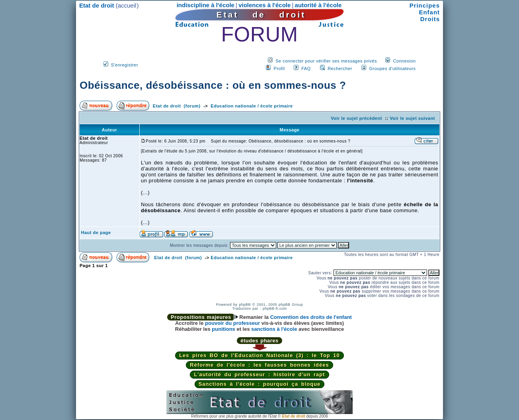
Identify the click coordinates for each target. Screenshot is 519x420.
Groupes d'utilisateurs (392, 68)
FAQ (306, 68)
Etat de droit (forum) (177, 106)
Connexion (404, 61)
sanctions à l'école (274, 329)
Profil (279, 68)
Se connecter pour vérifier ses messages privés (326, 61)
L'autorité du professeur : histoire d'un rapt (259, 374)
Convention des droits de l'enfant (311, 317)
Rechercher (340, 68)
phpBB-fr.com (275, 309)
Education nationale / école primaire (252, 106)
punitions (223, 329)
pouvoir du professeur (232, 323)
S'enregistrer (125, 65)
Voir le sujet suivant (412, 118)
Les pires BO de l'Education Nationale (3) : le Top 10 (259, 355)
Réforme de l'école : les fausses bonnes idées (259, 365)
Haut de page (96, 232)
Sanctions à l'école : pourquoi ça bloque (260, 384)
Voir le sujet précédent (356, 118)
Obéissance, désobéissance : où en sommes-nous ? (213, 85)
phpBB (245, 305)
